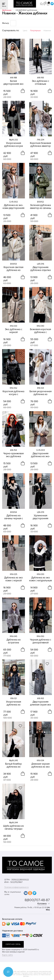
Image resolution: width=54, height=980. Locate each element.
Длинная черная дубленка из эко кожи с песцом (41, 765)
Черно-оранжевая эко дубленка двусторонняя (13, 455)
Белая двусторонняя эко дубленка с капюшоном (13, 83)
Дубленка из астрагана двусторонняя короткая (14, 641)
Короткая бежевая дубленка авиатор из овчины (40, 145)
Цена (25, 31)
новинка (6, 56)
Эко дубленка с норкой (14, 331)
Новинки (47, 31)
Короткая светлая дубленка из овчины (13, 269)
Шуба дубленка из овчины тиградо (13, 827)
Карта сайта (7, 955)
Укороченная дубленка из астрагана (14, 703)
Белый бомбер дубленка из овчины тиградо (14, 765)
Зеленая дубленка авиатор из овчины (41, 207)
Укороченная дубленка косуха (14, 145)
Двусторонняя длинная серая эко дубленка (41, 703)
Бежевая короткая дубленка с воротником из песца (40, 331)
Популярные (35, 31)
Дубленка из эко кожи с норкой (13, 579)
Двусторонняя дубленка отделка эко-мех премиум (41, 269)
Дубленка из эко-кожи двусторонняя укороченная (13, 207)
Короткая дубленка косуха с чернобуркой (13, 393)
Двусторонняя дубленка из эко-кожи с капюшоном (40, 455)
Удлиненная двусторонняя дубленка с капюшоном (40, 517)
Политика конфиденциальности (16, 887)
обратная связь (13, 944)
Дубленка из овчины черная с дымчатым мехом (14, 517)
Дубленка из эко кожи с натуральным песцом (41, 579)
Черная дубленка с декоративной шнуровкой (41, 641)
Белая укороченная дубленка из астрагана (41, 393)
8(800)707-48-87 (37, 900)
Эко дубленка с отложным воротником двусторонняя (40, 83)
